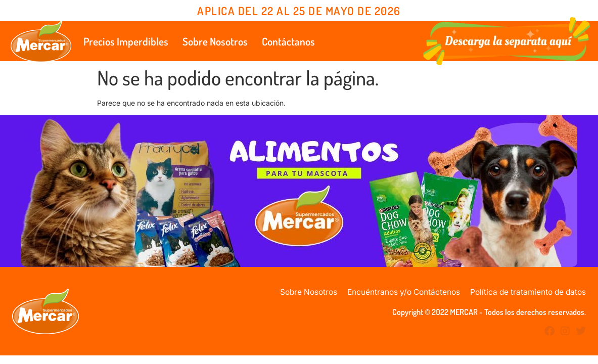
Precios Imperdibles (126, 41)
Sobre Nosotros (215, 41)
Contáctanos (288, 41)
